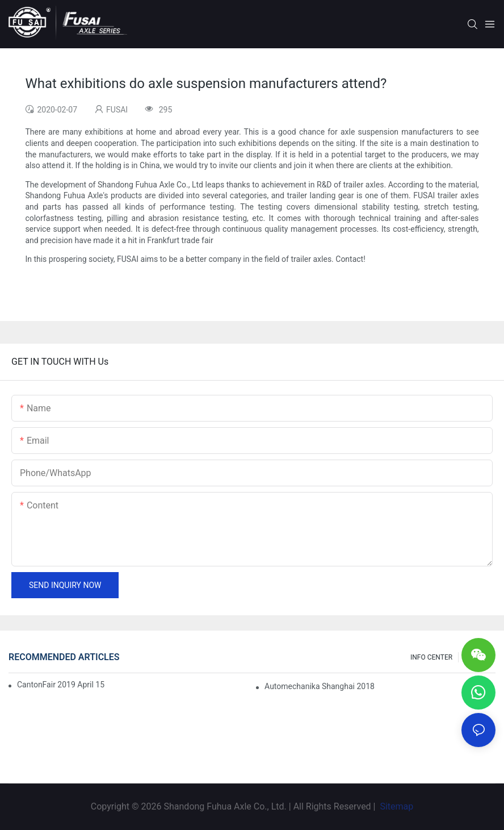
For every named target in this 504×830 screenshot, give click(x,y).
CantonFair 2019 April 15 (61, 685)
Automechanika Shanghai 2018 (320, 686)
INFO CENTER (431, 657)
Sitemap (395, 806)
